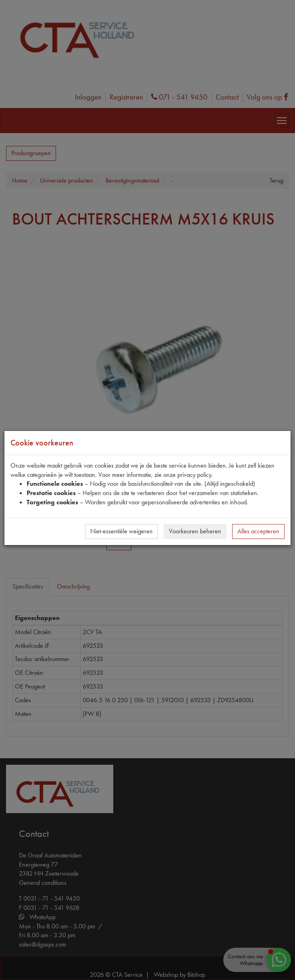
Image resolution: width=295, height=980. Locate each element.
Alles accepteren (258, 531)
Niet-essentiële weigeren (122, 531)
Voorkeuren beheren (195, 531)
